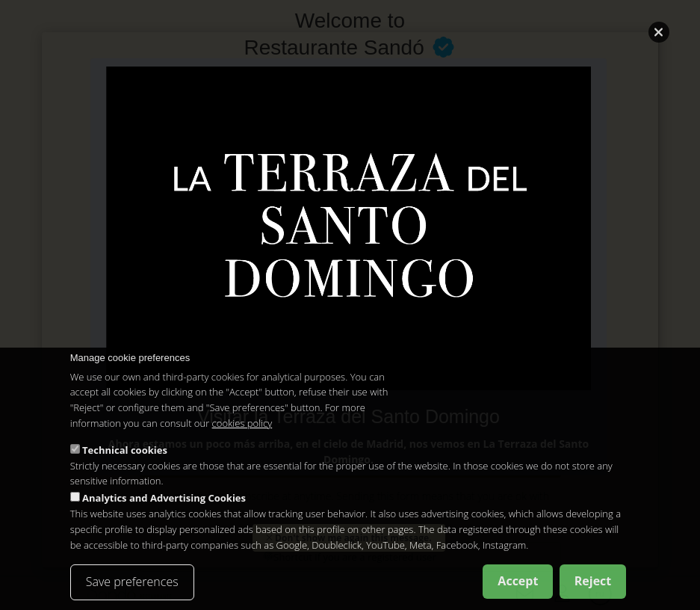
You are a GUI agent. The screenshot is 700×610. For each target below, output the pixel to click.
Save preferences (132, 582)
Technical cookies (125, 450)
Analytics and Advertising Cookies (164, 498)
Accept (518, 582)
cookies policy (242, 423)
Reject (593, 582)
